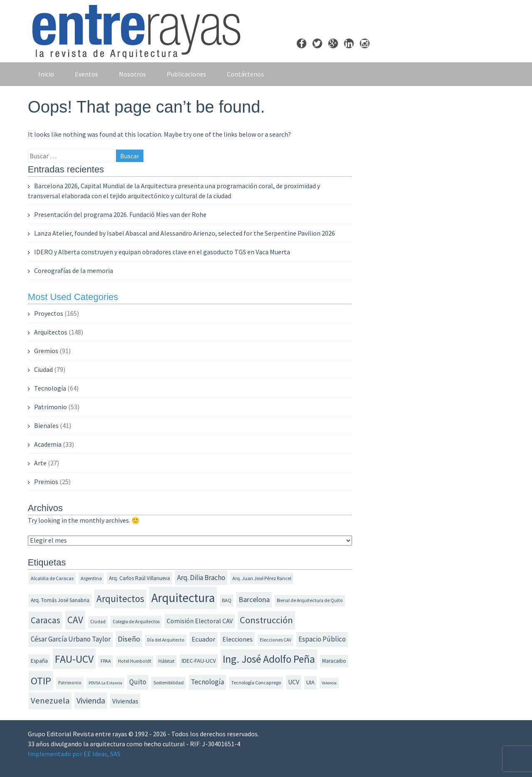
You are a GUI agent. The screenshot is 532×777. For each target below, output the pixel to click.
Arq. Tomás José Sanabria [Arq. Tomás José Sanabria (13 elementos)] (60, 600)
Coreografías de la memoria (74, 270)
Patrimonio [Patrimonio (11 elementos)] (70, 683)
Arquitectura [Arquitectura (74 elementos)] (183, 598)
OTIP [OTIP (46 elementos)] (41, 681)
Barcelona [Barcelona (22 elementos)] (254, 600)
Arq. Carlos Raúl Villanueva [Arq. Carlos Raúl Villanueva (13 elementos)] (139, 578)
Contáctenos (245, 74)
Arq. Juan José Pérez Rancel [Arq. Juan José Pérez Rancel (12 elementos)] (262, 578)
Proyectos (49, 313)
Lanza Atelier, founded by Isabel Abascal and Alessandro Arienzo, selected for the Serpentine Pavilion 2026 (185, 233)
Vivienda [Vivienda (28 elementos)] (91, 700)
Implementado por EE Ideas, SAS (74, 754)
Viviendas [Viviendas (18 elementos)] (125, 701)
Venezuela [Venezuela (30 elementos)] (50, 701)
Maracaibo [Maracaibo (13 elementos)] (334, 661)
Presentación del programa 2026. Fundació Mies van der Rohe (120, 214)
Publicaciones (186, 74)
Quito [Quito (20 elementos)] (138, 682)
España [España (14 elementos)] (39, 661)
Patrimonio (50, 407)
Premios (46, 482)
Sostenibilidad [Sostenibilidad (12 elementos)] (169, 682)
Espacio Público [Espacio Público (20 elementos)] (322, 639)
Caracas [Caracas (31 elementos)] (46, 620)
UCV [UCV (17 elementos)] (294, 682)
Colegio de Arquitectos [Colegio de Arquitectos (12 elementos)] (136, 621)
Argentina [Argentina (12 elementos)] (91, 578)
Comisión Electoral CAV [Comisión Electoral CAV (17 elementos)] (200, 621)
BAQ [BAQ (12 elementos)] (227, 600)
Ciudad (43, 369)
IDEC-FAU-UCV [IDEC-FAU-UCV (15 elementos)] (199, 661)
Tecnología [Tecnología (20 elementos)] (207, 682)
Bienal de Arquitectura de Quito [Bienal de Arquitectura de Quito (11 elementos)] (310, 600)
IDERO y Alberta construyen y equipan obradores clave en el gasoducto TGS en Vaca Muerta (162, 252)
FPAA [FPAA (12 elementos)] (106, 661)
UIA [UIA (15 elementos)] (310, 682)
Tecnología (50, 388)
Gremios (46, 351)
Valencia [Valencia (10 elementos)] (329, 683)
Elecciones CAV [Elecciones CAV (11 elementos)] (276, 640)
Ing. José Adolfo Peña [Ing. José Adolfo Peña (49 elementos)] (269, 659)
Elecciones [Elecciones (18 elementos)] (238, 639)
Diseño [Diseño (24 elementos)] (129, 639)
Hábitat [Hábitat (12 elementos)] (166, 661)
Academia (48, 444)
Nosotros (132, 74)
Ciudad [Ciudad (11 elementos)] (98, 622)
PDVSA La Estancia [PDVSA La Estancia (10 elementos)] (105, 683)
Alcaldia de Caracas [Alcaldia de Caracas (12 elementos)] (52, 578)
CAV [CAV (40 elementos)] (75, 620)
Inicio (46, 74)
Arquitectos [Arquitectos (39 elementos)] (120, 599)
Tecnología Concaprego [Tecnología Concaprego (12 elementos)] (256, 682)
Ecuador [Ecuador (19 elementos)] (203, 639)
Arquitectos (51, 332)
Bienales (46, 425)
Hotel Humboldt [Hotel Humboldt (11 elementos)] (135, 661)
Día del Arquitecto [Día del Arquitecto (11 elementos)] (166, 640)
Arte (40, 463)
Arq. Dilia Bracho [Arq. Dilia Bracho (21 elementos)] (201, 578)
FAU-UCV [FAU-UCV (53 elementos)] (74, 659)
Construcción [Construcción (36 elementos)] (266, 620)
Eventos (86, 74)
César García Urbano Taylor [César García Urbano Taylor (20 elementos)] (71, 639)
